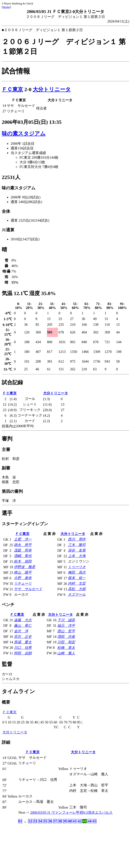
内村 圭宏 (77, 583)
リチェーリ (23, 583)
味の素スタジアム (24, 134)
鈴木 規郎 (23, 561)
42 (80, 821)
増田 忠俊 (66, 637)
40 (70, 821)
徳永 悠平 (23, 545)
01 (20, 821)
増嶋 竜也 (23, 556)
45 (94, 821)
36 (50, 821)
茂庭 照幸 (23, 550)
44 (89, 821)
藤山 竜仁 (23, 626)
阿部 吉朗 (23, 653)
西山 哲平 (66, 631)
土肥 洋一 (23, 539)
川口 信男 (23, 648)
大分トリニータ (52, 89)
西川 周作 (77, 539)
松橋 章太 (66, 648)
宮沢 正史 (23, 637)
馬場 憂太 (23, 642)
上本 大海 (77, 556)
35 (45, 821)
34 (40, 821)
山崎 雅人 (66, 653)
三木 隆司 (77, 545)
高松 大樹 (77, 589)
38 (60, 821)
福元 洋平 (66, 626)
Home (6, 7)
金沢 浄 (21, 631)
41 (75, 821)
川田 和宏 (66, 642)
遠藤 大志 (23, 620)
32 (30, 821)
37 (55, 821)
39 (65, 821)
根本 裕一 (77, 578)
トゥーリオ (77, 567)
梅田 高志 (77, 572)
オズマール (77, 594)
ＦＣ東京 (12, 89)
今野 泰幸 (23, 578)
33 (35, 821)
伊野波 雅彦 (25, 567)
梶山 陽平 (23, 572)
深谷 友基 (77, 550)
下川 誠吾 (66, 620)
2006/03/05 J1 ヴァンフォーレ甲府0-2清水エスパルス (71, 812)
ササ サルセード (28, 589)
